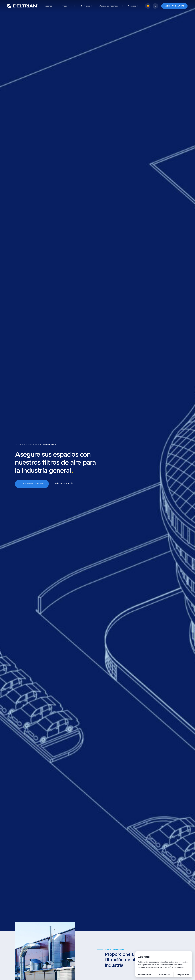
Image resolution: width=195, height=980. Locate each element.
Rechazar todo (145, 975)
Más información (64, 483)
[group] (50, 6)
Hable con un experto (32, 484)
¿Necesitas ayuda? (174, 6)
